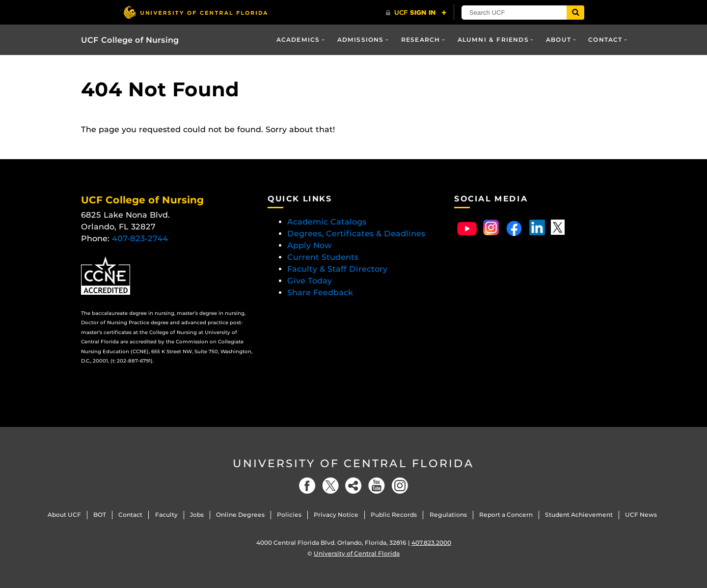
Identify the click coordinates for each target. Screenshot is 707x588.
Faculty (166, 515)
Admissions (361, 40)
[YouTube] (377, 486)
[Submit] (575, 13)
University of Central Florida (353, 463)
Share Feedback (320, 293)
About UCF (64, 515)
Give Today (310, 281)
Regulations (448, 515)
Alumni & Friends (493, 40)
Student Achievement (579, 515)
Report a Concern (506, 515)
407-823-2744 (140, 238)
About (558, 40)
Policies (289, 515)
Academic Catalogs (327, 222)
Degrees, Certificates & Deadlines (357, 234)
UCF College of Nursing (130, 40)
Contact (605, 40)
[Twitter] (330, 486)
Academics (298, 40)
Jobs (197, 515)
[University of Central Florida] (195, 12)
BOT (100, 515)
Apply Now (310, 245)
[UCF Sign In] (416, 13)
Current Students (323, 257)
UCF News (641, 515)
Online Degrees (240, 515)
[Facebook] (307, 486)
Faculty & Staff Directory (337, 269)
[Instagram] (400, 486)
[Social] (353, 486)
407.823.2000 (431, 543)
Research (421, 40)
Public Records (394, 515)
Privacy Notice (336, 515)
